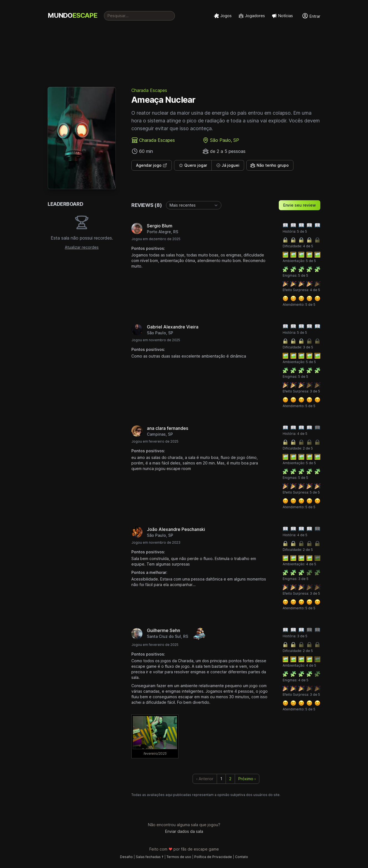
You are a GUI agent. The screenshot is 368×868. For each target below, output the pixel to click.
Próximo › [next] (247, 779)
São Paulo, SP (225, 140)
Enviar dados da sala (184, 831)
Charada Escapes (149, 90)
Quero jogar (193, 165)
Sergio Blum (160, 226)
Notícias (282, 16)
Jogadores (252, 16)
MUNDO (72, 15)
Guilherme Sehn (163, 630)
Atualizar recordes (82, 247)
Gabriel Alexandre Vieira (173, 327)
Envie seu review (300, 205)
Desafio (126, 857)
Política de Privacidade (213, 857)
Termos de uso (179, 857)
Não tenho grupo (269, 165)
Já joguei (228, 165)
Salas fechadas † (150, 857)
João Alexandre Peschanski (176, 529)
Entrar (311, 16)
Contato (241, 857)
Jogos (223, 16)
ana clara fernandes (168, 428)
